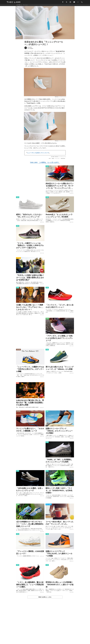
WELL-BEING (49, 505)
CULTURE (18, 350)
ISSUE (47, 319)
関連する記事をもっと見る (45, 597)
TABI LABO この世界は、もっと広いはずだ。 (45, 163)
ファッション (58, 159)
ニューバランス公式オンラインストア (38, 153)
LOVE (18, 383)
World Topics (63, 159)
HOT (50, 159)
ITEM (47, 167)
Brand (53, 159)
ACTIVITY (18, 258)
